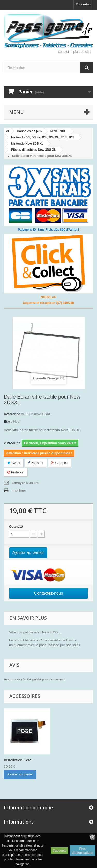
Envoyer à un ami (26, 483)
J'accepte (59, 851)
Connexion (83, 4)
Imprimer (19, 491)
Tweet (14, 463)
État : (8, 421)
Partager (36, 463)
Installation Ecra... (19, 760)
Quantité (16, 526)
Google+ (60, 463)
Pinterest (16, 472)
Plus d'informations (83, 851)
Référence (12, 414)
